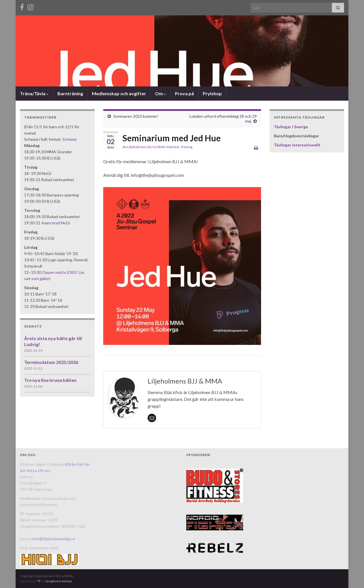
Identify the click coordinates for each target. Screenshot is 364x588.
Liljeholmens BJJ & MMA (146, 147)
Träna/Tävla (34, 93)
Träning (187, 147)
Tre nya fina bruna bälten (50, 380)
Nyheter (173, 147)
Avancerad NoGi (56, 223)
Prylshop (212, 93)
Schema (70, 139)
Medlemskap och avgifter (119, 93)
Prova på (184, 93)
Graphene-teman (59, 581)
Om (161, 93)
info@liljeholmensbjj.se (53, 539)
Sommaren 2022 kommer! (136, 116)
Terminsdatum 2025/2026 (51, 362)
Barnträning (70, 93)
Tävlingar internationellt (297, 145)
